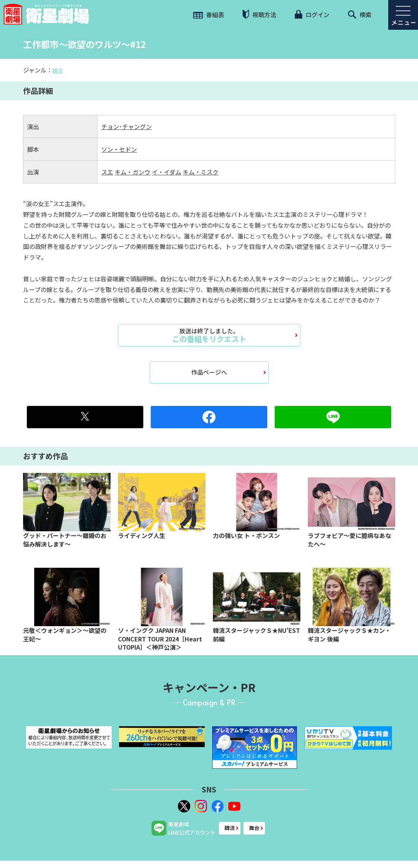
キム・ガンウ (133, 172)
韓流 (58, 70)
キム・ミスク (201, 172)
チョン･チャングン (127, 126)
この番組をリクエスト (209, 335)
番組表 (209, 15)
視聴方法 (259, 14)
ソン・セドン (119, 149)
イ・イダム (167, 172)
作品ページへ (209, 372)
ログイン (312, 15)
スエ (107, 172)
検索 (360, 15)
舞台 (254, 828)
